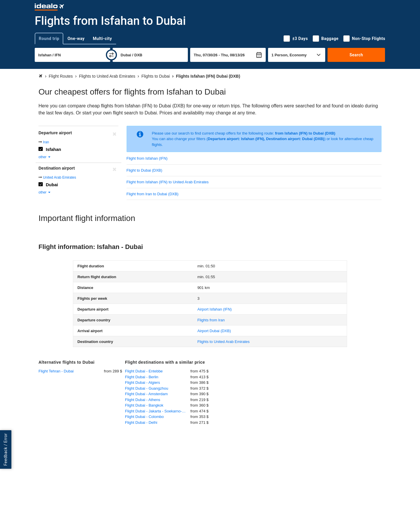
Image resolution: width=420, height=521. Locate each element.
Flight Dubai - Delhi (141, 422)
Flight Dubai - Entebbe (144, 371)
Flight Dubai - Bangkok (144, 405)
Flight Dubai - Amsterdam (147, 394)
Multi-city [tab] (102, 39)
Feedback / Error (6, 449)
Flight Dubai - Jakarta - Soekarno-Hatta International (158, 411)
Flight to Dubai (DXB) (145, 170)
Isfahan (54, 149)
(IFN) (215, 309)
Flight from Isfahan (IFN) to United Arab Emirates (168, 182)
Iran (46, 142)
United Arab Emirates (59, 177)
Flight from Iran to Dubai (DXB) (153, 194)
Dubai (52, 185)
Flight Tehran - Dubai (56, 371)
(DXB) (214, 331)
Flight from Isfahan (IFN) (147, 158)
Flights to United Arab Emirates (224, 342)
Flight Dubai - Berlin (142, 377)
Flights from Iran (211, 320)
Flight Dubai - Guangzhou (147, 388)
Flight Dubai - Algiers (143, 383)
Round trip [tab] (49, 39)
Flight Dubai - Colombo (145, 417)
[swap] (111, 55)
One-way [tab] (76, 39)
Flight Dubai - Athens (143, 400)
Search (356, 55)
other (45, 157)
